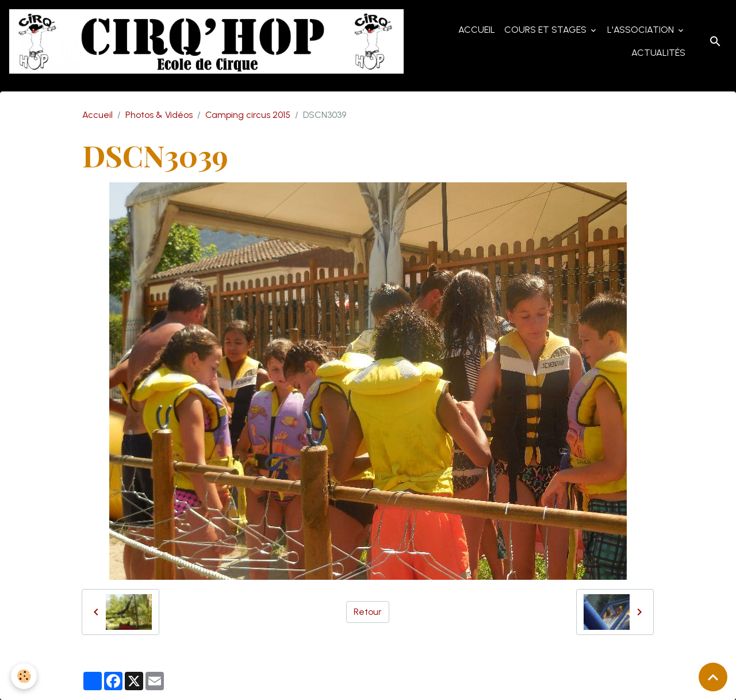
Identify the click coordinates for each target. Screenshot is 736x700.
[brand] (208, 41)
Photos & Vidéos (159, 115)
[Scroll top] (713, 677)
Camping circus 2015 (248, 115)
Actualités (658, 53)
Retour (368, 612)
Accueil (477, 30)
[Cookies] (24, 676)
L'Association (642, 30)
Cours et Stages (547, 30)
